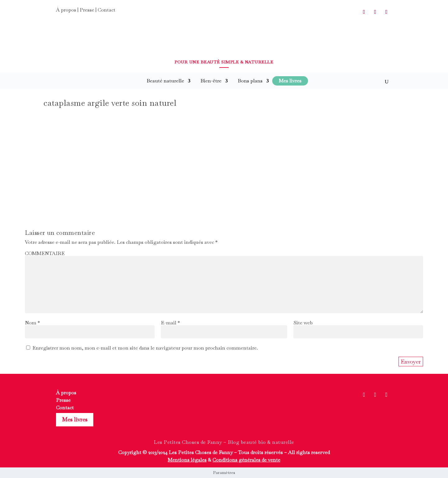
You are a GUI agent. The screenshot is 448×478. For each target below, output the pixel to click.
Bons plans (250, 81)
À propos (66, 10)
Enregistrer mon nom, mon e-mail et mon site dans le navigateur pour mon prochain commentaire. (145, 348)
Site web (303, 323)
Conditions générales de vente (246, 460)
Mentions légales (187, 460)
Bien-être (211, 81)
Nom (32, 323)
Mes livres (75, 419)
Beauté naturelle (165, 81)
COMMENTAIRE (45, 253)
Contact (107, 10)
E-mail (170, 323)
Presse (87, 10)
